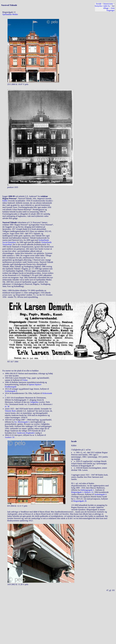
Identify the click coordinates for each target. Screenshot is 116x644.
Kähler (5, 201)
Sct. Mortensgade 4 (22, 422)
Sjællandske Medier (10, 14)
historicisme (108, 4)
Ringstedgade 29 (80, 501)
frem (113, 8)
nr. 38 (7, 406)
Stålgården (34, 402)
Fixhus (25, 380)
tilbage (106, 8)
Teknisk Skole (10, 411)
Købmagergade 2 (87, 490)
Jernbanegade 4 (11, 391)
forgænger (111, 10)
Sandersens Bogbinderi (26, 433)
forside (99, 4)
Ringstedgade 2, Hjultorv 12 (82, 492)
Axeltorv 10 (10, 437)
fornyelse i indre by (102, 6)
